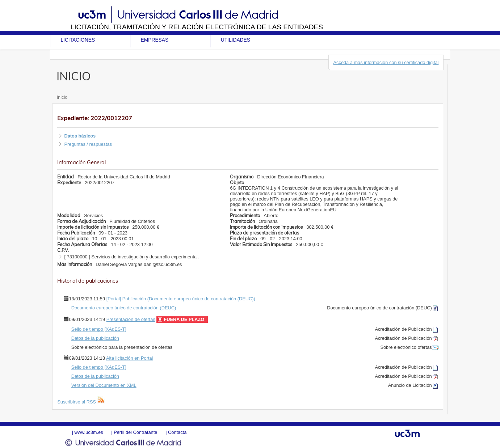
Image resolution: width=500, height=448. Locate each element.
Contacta (177, 432)
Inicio (62, 97)
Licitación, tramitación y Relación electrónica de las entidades (197, 27)
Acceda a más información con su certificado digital (386, 62)
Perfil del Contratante (135, 432)
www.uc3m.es (89, 432)
